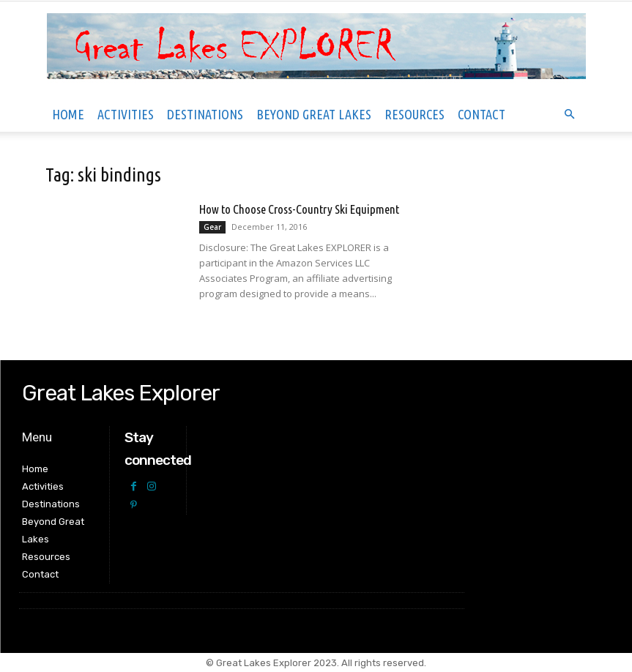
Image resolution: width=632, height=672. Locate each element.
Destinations (205, 114)
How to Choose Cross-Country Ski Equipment (299, 209)
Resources (414, 114)
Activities (126, 114)
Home (68, 114)
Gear (212, 227)
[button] (570, 115)
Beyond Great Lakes (314, 114)
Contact (482, 114)
